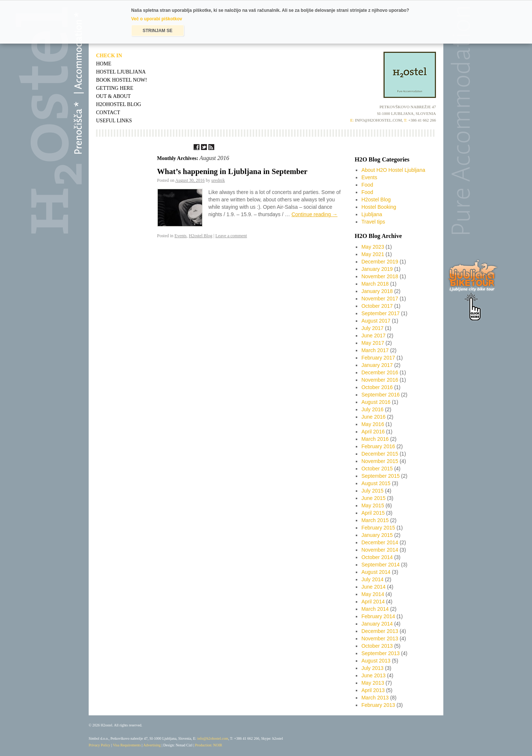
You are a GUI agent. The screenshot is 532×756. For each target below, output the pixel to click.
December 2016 (380, 372)
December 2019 (380, 262)
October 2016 (377, 387)
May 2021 (373, 254)
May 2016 (373, 424)
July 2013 (372, 668)
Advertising (152, 745)
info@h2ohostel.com (213, 738)
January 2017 (377, 365)
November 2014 (380, 550)
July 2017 (372, 328)
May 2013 (373, 683)
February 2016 (378, 446)
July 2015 (372, 491)
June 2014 (373, 587)
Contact (108, 113)
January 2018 (377, 291)
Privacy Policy (100, 745)
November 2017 (380, 299)
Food (367, 185)
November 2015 (380, 461)
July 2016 (372, 409)
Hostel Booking (379, 207)
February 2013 (378, 705)
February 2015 (378, 528)
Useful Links (114, 121)
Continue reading (315, 214)
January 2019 (377, 269)
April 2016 (373, 432)
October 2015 (377, 469)
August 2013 (376, 661)
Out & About (113, 96)
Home (104, 64)
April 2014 (373, 602)
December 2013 (380, 631)
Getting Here (115, 88)
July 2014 (372, 579)
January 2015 (377, 535)
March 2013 (375, 698)
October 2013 (377, 646)
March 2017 (375, 350)
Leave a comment (231, 236)
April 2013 (373, 690)
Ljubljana (372, 214)
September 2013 (381, 653)
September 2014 (381, 565)
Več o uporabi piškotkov (157, 19)
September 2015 (381, 476)
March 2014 (375, 609)
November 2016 (380, 380)
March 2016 (375, 439)
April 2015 (373, 513)
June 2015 (373, 498)
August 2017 (376, 321)
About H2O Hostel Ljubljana (393, 170)
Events (180, 236)
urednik (218, 180)
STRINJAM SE (158, 31)
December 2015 (380, 454)
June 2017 (373, 336)
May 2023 (373, 247)
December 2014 (380, 542)
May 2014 (373, 594)
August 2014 (376, 572)
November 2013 (380, 638)
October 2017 (377, 306)
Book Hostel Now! (122, 80)
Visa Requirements (127, 745)
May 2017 (373, 343)
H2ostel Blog (201, 236)
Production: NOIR (209, 745)
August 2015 (376, 483)
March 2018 (375, 284)
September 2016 (381, 395)
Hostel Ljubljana (121, 72)
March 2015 (375, 520)
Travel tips (373, 222)
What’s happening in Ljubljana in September (232, 171)
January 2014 (377, 624)
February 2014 (378, 616)
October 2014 (377, 557)
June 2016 (373, 417)
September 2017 (381, 313)
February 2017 (378, 358)
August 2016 (376, 402)
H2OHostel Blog (119, 104)
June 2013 (373, 675)
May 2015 (373, 505)
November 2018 (380, 276)
